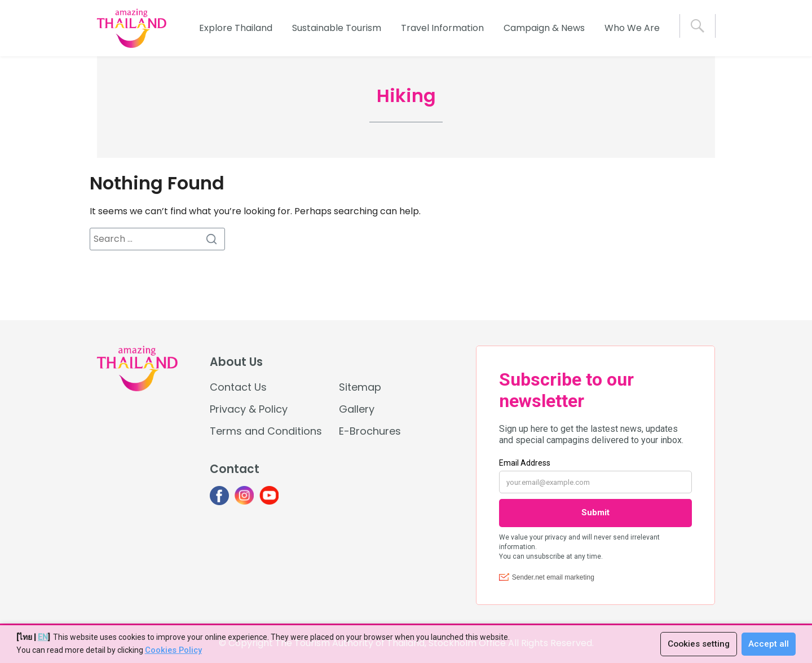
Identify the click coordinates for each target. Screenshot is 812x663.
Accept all (769, 644)
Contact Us (238, 387)
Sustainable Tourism (337, 28)
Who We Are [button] (632, 28)
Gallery (357, 409)
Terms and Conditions (266, 431)
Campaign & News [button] (544, 28)
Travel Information (442, 28)
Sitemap (360, 387)
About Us (236, 362)
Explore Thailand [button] (236, 28)
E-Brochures (370, 431)
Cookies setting (697, 644)
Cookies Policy (173, 651)
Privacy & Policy (249, 409)
